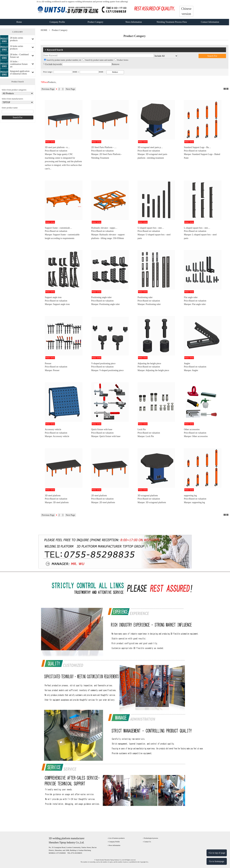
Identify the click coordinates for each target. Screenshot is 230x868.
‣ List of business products (116, 838)
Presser (48, 363)
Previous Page (48, 89)
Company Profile (57, 22)
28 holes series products (16, 39)
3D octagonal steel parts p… (150, 147)
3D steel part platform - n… (57, 147)
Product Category (95, 22)
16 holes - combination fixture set (19, 64)
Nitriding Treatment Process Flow (172, 22)
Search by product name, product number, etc (63, 60)
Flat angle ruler (191, 297)
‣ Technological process (150, 838)
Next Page (70, 89)
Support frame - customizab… (58, 228)
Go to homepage (217, 861)
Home (19, 22)
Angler (187, 363)
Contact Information (210, 22)
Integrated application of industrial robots (20, 72)
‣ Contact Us (147, 842)
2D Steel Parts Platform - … (104, 147)
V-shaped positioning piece (103, 363)
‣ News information (114, 845)
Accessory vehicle (53, 429)
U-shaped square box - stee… (151, 228)
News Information (134, 22)
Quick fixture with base (102, 429)
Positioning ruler (145, 297)
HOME (44, 30)
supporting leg (190, 496)
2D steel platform (99, 496)
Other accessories (192, 429)
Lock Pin (142, 429)
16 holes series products (16, 47)
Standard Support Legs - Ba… (197, 147)
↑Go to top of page (217, 853)
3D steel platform (53, 496)
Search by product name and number (98, 60)
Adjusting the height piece (149, 363)
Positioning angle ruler (101, 297)
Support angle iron (53, 297)
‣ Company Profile (114, 842)
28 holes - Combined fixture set (19, 56)
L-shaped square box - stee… (197, 228)
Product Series (121, 60)
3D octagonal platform (148, 496)
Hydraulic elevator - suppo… (104, 228)
